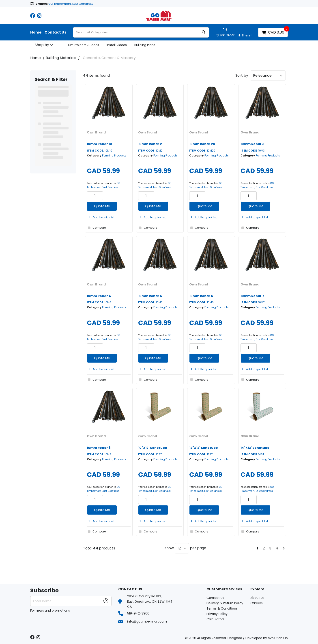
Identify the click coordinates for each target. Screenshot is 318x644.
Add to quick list (101, 217)
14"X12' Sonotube (255, 448)
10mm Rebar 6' (202, 296)
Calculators (215, 619)
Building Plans (145, 45)
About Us (257, 598)
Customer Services (224, 589)
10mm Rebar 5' (150, 296)
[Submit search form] (204, 33)
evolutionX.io (278, 638)
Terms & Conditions (222, 608)
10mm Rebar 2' (150, 144)
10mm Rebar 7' (253, 296)
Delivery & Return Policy (225, 603)
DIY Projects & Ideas (84, 45)
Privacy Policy (217, 614)
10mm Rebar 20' (203, 144)
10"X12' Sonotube (153, 448)
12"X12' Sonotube (204, 448)
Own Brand (96, 132)
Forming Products (114, 155)
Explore (257, 589)
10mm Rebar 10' (100, 144)
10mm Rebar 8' (99, 448)
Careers (257, 603)
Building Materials (61, 58)
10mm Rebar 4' (99, 296)
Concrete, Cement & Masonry (109, 58)
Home (36, 32)
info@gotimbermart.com (147, 621)
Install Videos (117, 45)
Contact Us (55, 32)
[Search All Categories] (141, 32)
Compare (96, 228)
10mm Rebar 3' (253, 144)
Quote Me (102, 206)
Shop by (42, 45)
